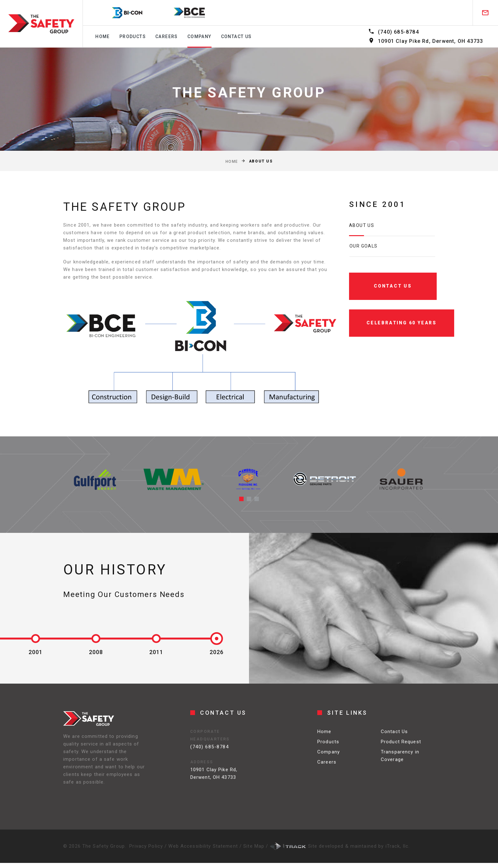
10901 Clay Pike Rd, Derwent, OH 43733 (431, 41)
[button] (241, 499)
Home (103, 36)
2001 (36, 652)
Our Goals (375, 246)
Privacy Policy (146, 846)
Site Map (255, 846)
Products (133, 36)
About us (363, 225)
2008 (96, 652)
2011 (156, 652)
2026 (217, 652)
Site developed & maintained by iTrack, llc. (340, 846)
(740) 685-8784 (398, 32)
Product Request (401, 746)
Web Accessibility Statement (204, 846)
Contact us (236, 36)
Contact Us (394, 736)
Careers (167, 36)
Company (199, 36)
